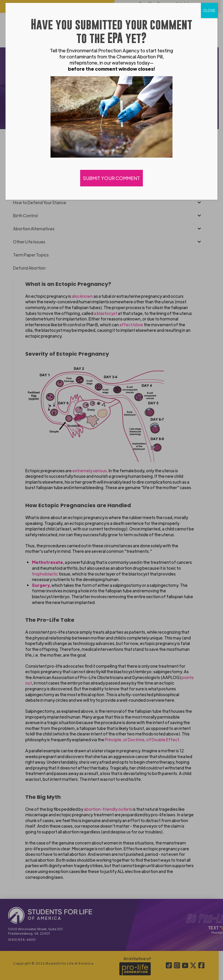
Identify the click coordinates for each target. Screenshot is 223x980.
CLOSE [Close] (209, 10)
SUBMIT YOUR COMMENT (111, 178)
